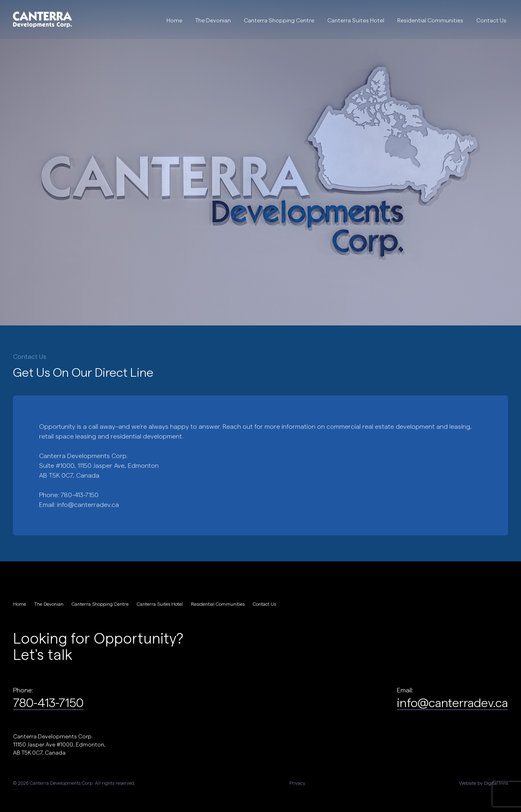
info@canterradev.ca (88, 504)
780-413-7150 (48, 702)
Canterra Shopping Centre (279, 20)
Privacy (297, 783)
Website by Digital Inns (484, 783)
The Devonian (213, 20)
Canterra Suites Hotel (356, 20)
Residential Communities (430, 20)
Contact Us (491, 20)
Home (174, 20)
